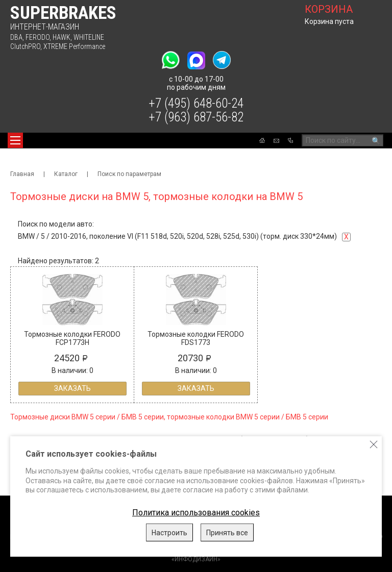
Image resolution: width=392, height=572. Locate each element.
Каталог (66, 174)
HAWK (62, 37)
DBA (16, 37)
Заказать (72, 388)
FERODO (38, 37)
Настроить (169, 533)
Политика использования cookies (196, 513)
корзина (329, 9)
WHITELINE (89, 37)
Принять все (227, 533)
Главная (22, 174)
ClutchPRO (25, 46)
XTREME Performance (74, 46)
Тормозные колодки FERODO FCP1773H (72, 338)
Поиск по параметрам (129, 174)
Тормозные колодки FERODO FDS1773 (196, 338)
